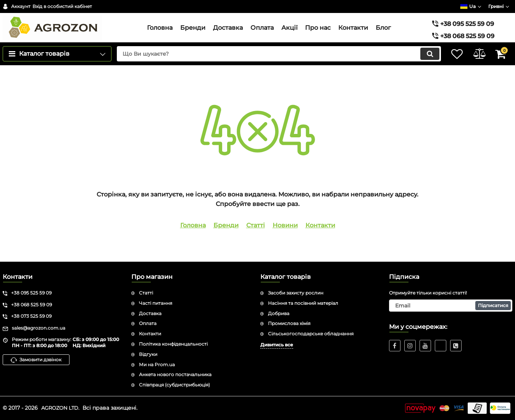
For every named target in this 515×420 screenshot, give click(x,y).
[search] (272, 68)
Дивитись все (277, 345)
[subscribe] (451, 306)
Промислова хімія (289, 324)
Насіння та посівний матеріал (303, 303)
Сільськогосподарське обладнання (311, 334)
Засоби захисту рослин (296, 293)
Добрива (279, 313)
